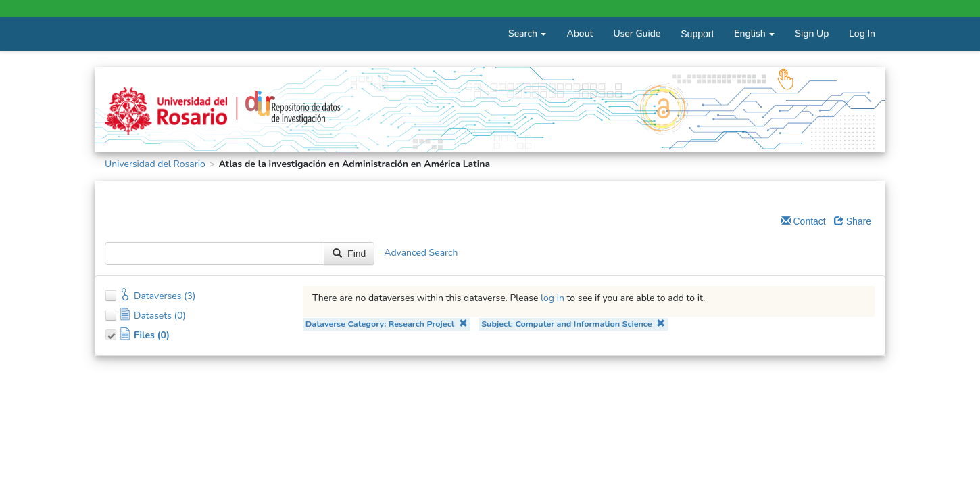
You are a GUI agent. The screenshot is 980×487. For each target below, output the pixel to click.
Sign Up (812, 33)
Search (527, 33)
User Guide (637, 33)
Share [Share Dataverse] (853, 221)
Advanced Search (421, 253)
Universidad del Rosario (155, 164)
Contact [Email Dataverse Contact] (804, 221)
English (754, 33)
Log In (862, 33)
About (580, 33)
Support (697, 34)
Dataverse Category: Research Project (387, 324)
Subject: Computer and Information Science (573, 324)
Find (349, 254)
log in (553, 298)
